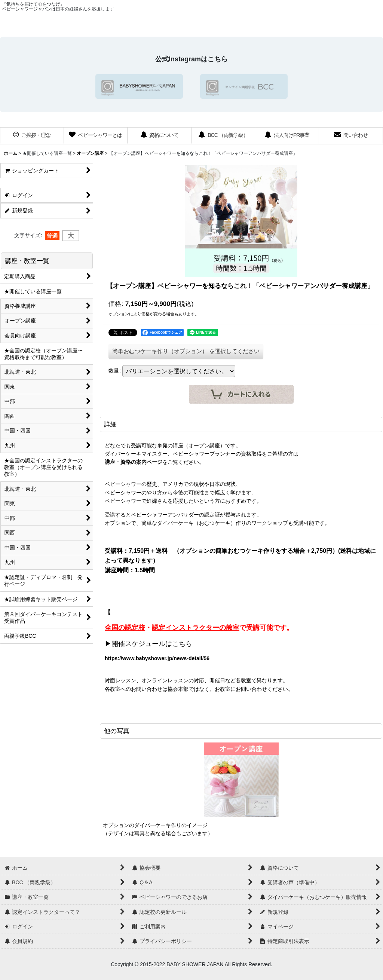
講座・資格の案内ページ (134, 462)
